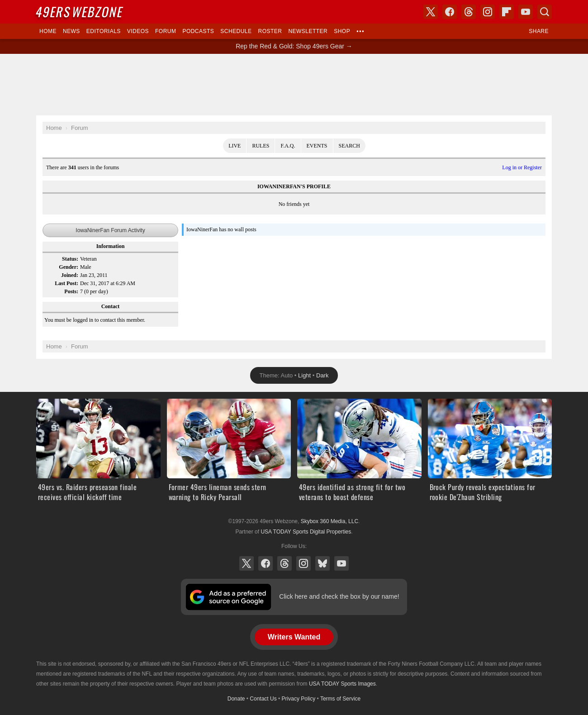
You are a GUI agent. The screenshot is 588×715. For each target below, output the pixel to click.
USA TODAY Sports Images (342, 684)
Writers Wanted (294, 637)
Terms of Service (340, 699)
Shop (342, 31)
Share (539, 31)
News (71, 31)
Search (349, 146)
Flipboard (507, 12)
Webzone (80, 12)
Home (48, 31)
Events (317, 146)
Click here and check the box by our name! (339, 596)
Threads (285, 563)
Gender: (69, 267)
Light (304, 375)
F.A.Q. (288, 146)
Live (235, 146)
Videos (138, 31)
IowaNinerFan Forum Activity (110, 230)
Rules (261, 146)
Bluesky (322, 563)
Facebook (266, 563)
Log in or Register (522, 167)
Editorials (104, 31)
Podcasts (198, 31)
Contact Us (263, 699)
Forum (166, 31)
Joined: (70, 275)
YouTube (341, 563)
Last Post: (66, 283)
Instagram (303, 563)
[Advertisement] (294, 85)
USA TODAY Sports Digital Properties (306, 532)
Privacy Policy (299, 699)
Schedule (236, 31)
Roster (270, 31)
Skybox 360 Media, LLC (330, 521)
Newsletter (308, 31)
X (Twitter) (247, 563)
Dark (322, 375)
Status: (70, 259)
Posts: (71, 291)
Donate (236, 699)
